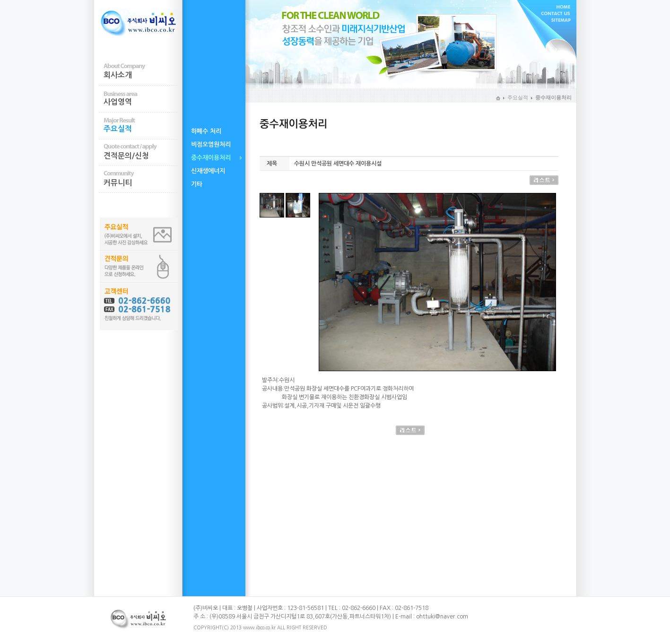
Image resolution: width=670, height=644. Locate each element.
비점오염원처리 (211, 144)
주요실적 (118, 129)
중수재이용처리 (211, 158)
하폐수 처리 (206, 131)
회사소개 (118, 75)
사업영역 (118, 102)
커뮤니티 (118, 183)
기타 (197, 184)
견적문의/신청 (126, 156)
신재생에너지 (208, 171)
